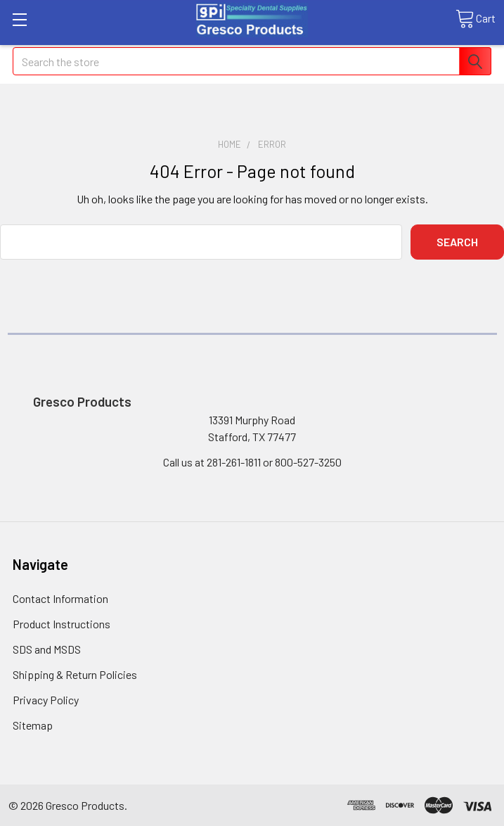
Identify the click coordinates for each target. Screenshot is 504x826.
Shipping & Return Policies (75, 674)
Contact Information (60, 598)
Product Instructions (62, 624)
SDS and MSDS (47, 649)
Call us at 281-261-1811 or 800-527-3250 (252, 462)
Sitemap (33, 725)
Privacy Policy (46, 700)
